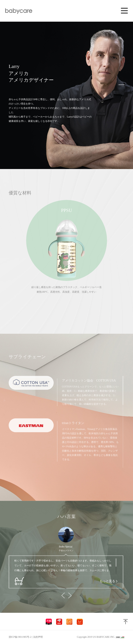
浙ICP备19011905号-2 (20, 637)
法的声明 (38, 637)
